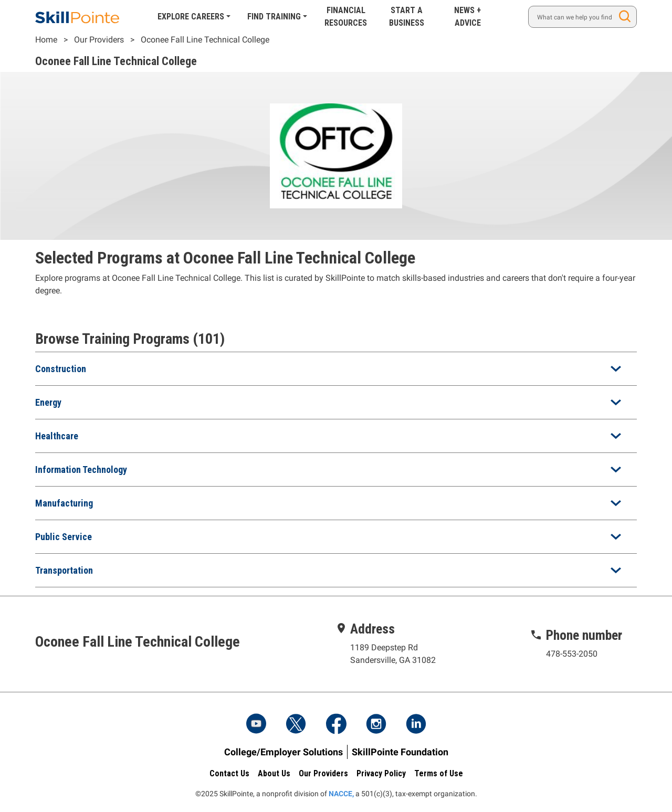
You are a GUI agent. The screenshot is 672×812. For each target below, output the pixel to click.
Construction (61, 369)
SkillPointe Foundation (400, 752)
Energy (48, 402)
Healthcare (57, 436)
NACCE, (341, 794)
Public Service (64, 537)
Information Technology (81, 470)
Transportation (64, 570)
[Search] (582, 17)
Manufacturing (64, 503)
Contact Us (229, 773)
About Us (274, 773)
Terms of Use (439, 773)
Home (46, 40)
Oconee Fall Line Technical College (205, 40)
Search (627, 17)
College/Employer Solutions (283, 752)
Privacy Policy (381, 773)
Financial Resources (346, 17)
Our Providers (99, 40)
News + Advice (468, 17)
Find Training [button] (274, 17)
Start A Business (407, 17)
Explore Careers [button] (191, 17)
